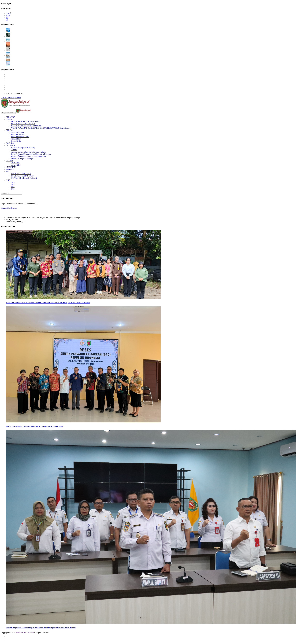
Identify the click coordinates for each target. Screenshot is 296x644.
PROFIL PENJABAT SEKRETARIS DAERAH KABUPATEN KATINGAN (40, 128)
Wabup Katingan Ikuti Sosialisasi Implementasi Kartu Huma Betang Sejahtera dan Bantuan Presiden (41, 628)
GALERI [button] (9, 161)
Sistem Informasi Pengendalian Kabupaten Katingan (31, 154)
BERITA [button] (9, 130)
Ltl (7, 20)
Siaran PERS (16, 139)
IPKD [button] (8, 180)
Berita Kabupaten (17, 132)
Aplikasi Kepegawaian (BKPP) (23, 148)
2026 (13, 189)
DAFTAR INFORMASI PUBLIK (24, 178)
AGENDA (10, 143)
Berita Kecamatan (18, 134)
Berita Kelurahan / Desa (20, 137)
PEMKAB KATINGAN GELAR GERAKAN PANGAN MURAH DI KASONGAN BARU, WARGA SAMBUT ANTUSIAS (48, 303)
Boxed (8, 13)
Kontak (18, 98)
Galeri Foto (15, 163)
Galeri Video (16, 165)
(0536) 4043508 (8, 98)
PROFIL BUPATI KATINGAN (23, 124)
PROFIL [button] (9, 119)
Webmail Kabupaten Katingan (22, 158)
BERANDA (10, 117)
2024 (13, 185)
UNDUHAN (11, 167)
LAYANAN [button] (10, 145)
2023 (13, 182)
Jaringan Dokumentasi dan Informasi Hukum (28, 152)
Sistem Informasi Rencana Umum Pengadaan (28, 156)
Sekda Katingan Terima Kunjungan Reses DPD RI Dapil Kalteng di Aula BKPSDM (34, 426)
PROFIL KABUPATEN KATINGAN (25, 121)
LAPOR (14, 150)
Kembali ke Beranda (9, 208)
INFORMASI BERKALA (21, 174)
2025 (13, 187)
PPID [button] (8, 171)
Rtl (7, 18)
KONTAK (10, 169)
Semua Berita (16, 141)
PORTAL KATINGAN (25, 632)
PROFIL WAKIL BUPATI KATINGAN (26, 126)
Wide (8, 15)
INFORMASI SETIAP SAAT (22, 176)
